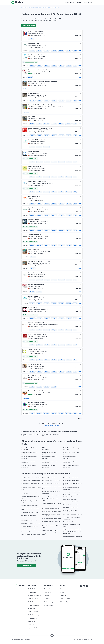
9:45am (47, 66)
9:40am (54, 303)
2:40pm (46, 51)
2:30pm (76, 101)
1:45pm (62, 101)
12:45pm (68, 177)
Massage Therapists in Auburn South (52, 512)
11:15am (39, 147)
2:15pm (69, 101)
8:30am (47, 204)
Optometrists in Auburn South (50, 530)
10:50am (76, 413)
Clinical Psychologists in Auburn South (31, 524)
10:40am (39, 292)
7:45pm (30, 77)
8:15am (40, 204)
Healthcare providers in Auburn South (73, 536)
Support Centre (48, 605)
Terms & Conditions (66, 599)
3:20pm (54, 51)
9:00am (32, 66)
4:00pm (76, 215)
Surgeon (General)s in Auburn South (72, 529)
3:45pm (76, 135)
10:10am (47, 413)
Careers (62, 592)
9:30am (54, 162)
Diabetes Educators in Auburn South (52, 486)
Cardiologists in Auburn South (29, 518)
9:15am (40, 66)
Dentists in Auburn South (49, 478)
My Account (32, 622)
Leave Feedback (33, 628)
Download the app (26, 565)
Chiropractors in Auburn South (29, 521)
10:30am (62, 66)
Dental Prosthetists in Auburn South (31, 535)
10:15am (54, 66)
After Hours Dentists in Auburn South (31, 478)
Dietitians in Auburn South (49, 489)
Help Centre (32, 625)
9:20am (39, 303)
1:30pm (54, 101)
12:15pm (47, 101)
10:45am (69, 66)
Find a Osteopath (33, 612)
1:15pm (61, 124)
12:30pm (31, 39)
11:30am (32, 124)
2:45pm (69, 135)
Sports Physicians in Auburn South (72, 522)
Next (79, 419)
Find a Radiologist (33, 618)
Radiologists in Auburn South (71, 508)
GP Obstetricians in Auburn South (51, 509)
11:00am (76, 66)
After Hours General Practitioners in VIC (51, 7)
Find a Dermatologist (34, 615)
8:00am (32, 204)
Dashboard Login (49, 602)
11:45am (39, 124)
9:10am (32, 303)
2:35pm (39, 51)
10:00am (62, 162)
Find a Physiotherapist (34, 595)
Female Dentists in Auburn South (30, 505)
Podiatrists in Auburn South (70, 499)
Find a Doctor (32, 589)
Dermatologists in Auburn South (50, 483)
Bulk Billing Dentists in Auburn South (31, 481)
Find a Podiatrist (33, 599)
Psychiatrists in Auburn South (71, 502)
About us (63, 589)
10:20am (68, 303)
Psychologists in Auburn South (71, 505)
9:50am (32, 292)
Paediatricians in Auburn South (71, 481)
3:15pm (69, 215)
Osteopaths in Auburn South (70, 478)
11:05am (54, 230)
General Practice (49, 589)
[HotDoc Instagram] (87, 586)
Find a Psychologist (34, 605)
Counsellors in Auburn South (29, 529)
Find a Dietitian (32, 609)
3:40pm (68, 51)
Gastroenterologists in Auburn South (51, 503)
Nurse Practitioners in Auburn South (52, 519)
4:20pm (76, 51)
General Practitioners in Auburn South (52, 506)
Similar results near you (52, 426)
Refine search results (29, 26)
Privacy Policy (64, 602)
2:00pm (69, 245)
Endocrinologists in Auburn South (51, 496)
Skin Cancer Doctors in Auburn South (73, 515)
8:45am (32, 162)
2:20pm (32, 51)
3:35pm (61, 51)
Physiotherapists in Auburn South (72, 492)
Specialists (47, 599)
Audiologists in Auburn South (29, 515)
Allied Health (48, 592)
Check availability (52, 89)
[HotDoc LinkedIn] (84, 586)
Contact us (63, 595)
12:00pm (47, 135)
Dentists (46, 595)
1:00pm (76, 177)
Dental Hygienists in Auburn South (30, 532)
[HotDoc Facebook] (81, 586)
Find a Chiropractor (34, 602)
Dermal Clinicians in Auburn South (51, 481)
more (80, 39)
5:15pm (33, 257)
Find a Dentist (32, 592)
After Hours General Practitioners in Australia (31, 7)
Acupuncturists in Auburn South (30, 512)
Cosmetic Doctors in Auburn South (30, 526)
